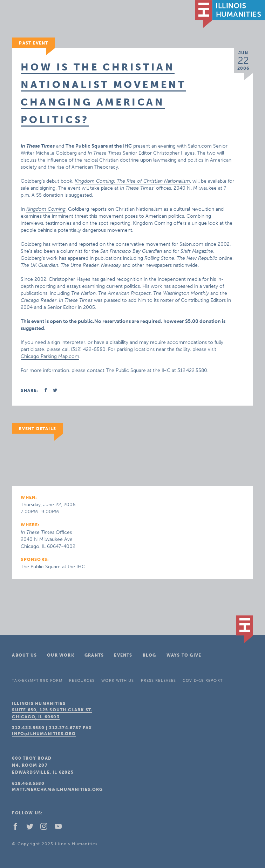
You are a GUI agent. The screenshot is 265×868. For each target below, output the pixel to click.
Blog (150, 655)
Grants (94, 655)
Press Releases (158, 681)
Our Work (61, 655)
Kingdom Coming (46, 209)
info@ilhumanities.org (44, 734)
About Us (24, 655)
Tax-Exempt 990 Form (37, 681)
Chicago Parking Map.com (50, 356)
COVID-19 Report (203, 681)
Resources (82, 681)
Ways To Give (184, 655)
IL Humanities (230, 14)
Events (123, 655)
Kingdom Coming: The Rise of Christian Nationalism (132, 181)
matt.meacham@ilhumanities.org (57, 789)
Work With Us (118, 681)
